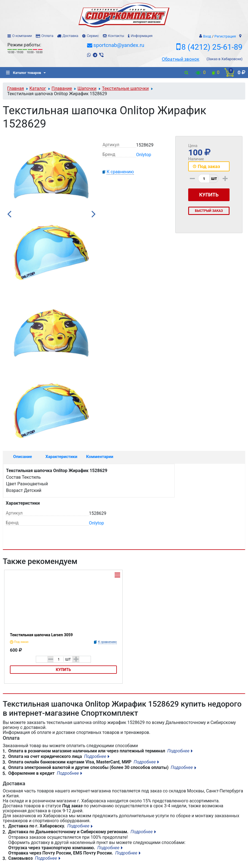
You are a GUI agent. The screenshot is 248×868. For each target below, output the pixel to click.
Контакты (116, 36)
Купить (64, 670)
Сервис (93, 36)
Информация (141, 36)
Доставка (70, 36)
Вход (207, 36)
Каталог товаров (24, 73)
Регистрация (225, 36)
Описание (23, 457)
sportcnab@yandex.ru (119, 45)
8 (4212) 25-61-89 (212, 47)
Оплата (47, 36)
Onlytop (144, 155)
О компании (22, 36)
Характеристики (61, 457)
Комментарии (100, 457)
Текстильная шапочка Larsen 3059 (41, 635)
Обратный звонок (180, 59)
